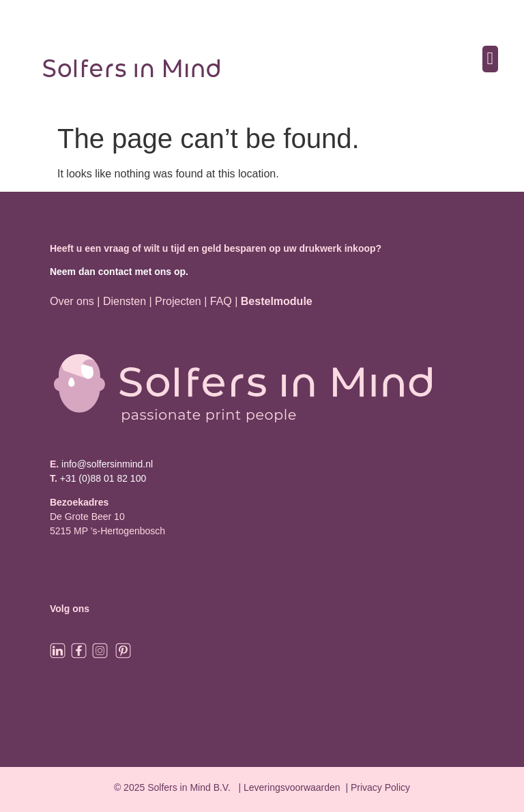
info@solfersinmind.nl (106, 464)
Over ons (72, 301)
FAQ (222, 301)
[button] (490, 59)
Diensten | (128, 301)
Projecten (178, 301)
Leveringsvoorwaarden (292, 787)
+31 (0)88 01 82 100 (103, 478)
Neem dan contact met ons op (118, 272)
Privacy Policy (380, 787)
